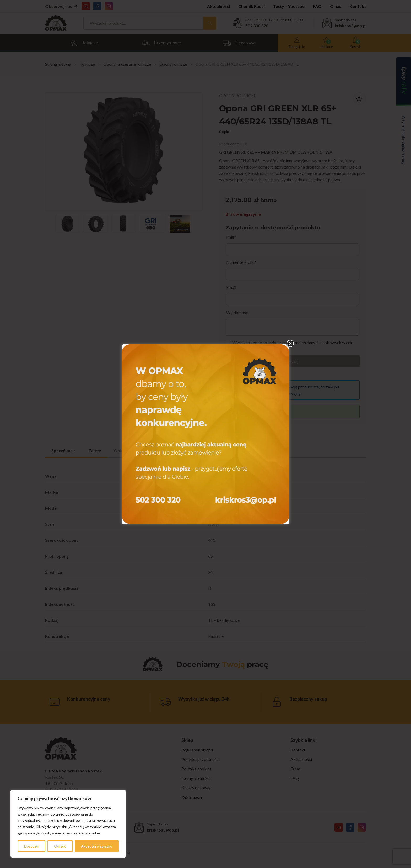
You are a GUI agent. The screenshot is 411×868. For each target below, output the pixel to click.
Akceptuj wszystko (97, 846)
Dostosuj (32, 846)
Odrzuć (60, 846)
